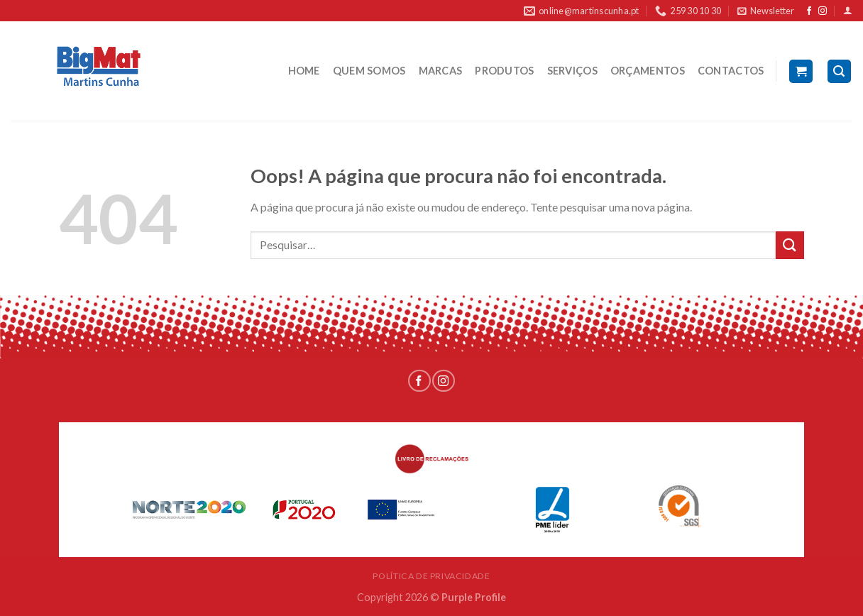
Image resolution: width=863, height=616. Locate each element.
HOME (304, 71)
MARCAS (441, 71)
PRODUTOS (504, 71)
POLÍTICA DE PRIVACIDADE (431, 576)
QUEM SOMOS (369, 71)
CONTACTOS (731, 71)
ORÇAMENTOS (648, 71)
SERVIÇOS (572, 71)
